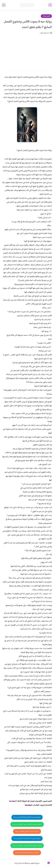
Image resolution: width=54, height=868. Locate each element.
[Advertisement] (27, 51)
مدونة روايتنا (19, 863)
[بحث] (4, 5)
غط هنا (12, 801)
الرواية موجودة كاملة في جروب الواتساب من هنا (27, 824)
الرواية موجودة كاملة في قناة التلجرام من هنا (27, 817)
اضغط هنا (28, 805)
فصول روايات (46, 16)
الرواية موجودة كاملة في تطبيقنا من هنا (27, 831)
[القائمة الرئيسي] (50, 5)
